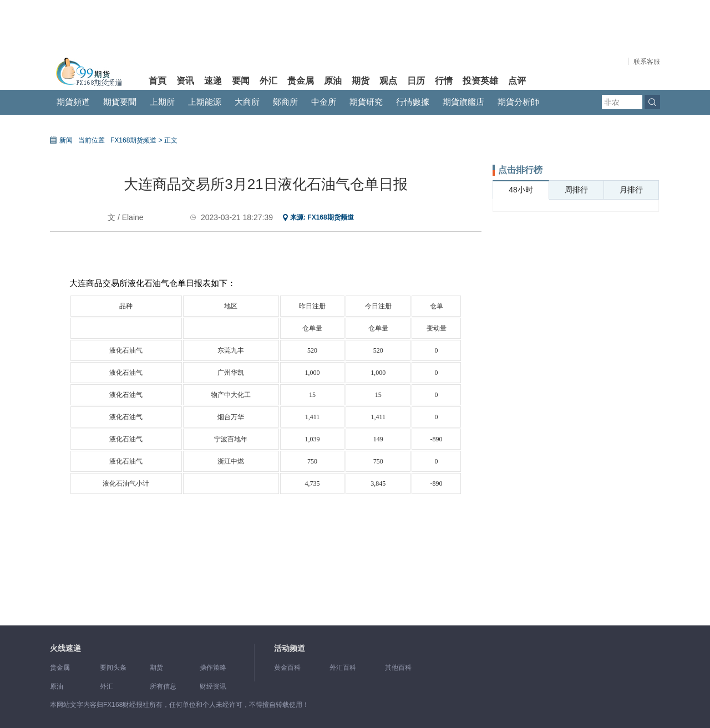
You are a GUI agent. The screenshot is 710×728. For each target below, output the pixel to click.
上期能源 (205, 102)
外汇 (268, 81)
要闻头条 (113, 668)
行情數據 (413, 102)
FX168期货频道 (330, 217)
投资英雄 (480, 81)
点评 (517, 81)
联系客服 (647, 62)
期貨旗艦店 (463, 102)
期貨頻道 (73, 102)
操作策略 (213, 668)
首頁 (158, 81)
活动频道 (290, 648)
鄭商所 (285, 102)
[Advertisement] (576, 389)
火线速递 (65, 648)
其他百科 (398, 668)
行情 (444, 81)
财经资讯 (213, 686)
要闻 (241, 81)
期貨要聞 (120, 102)
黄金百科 (287, 668)
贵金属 (301, 81)
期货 (361, 81)
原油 (333, 81)
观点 (388, 81)
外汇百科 (343, 668)
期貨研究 (366, 102)
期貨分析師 (518, 102)
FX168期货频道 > (136, 140)
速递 (213, 81)
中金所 (324, 102)
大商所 (247, 102)
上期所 (162, 102)
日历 (416, 81)
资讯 (185, 81)
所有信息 (163, 686)
